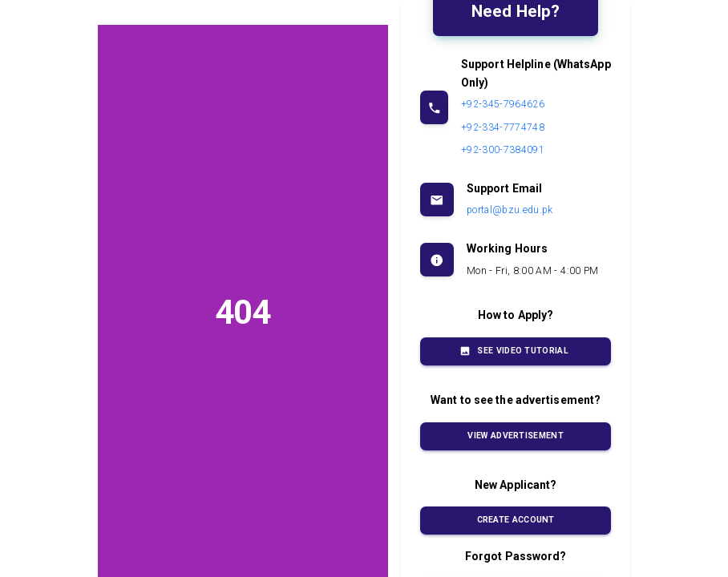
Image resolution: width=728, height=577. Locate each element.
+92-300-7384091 (503, 150)
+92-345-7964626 (503, 104)
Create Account (516, 521)
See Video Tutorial (516, 351)
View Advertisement (516, 436)
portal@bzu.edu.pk (510, 210)
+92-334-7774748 (503, 127)
